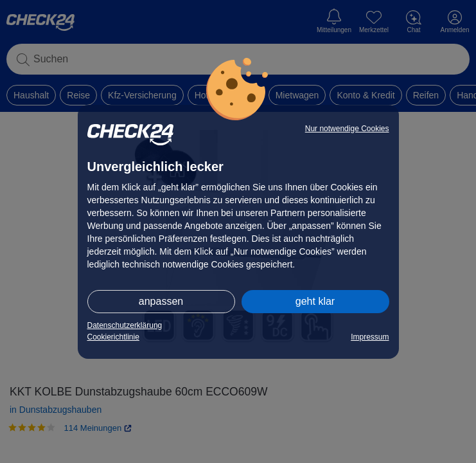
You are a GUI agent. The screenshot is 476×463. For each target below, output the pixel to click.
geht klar (315, 301)
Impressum (370, 337)
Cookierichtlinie (113, 337)
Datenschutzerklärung (125, 325)
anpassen (161, 301)
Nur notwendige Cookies (347, 129)
